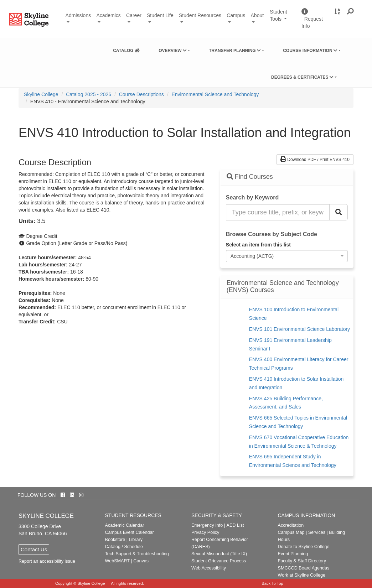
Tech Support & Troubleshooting (137, 554)
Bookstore (115, 540)
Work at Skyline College (302, 575)
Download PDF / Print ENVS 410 (315, 160)
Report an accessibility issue (47, 561)
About (257, 15)
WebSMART (118, 561)
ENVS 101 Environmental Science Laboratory (299, 329)
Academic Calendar (125, 525)
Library (136, 540)
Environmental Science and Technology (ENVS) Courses (283, 287)
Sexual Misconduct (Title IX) (219, 554)
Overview (173, 51)
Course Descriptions (141, 94)
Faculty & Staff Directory (302, 561)
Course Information (310, 51)
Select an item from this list (258, 245)
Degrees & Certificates (302, 77)
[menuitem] (126, 49)
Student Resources (200, 15)
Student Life (160, 15)
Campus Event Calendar (130, 532)
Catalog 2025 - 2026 (89, 94)
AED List (235, 525)
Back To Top (272, 583)
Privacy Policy (205, 532)
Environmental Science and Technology (215, 94)
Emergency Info (207, 525)
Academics (108, 15)
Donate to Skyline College (304, 547)
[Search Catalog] (339, 212)
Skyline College (41, 94)
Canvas (141, 561)
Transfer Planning (235, 51)
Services (317, 532)
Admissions (78, 15)
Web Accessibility (209, 568)
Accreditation (291, 525)
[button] (350, 12)
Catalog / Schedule (124, 547)
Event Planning (293, 554)
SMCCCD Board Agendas (304, 568)
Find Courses (250, 177)
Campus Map (291, 532)
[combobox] (287, 256)
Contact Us (34, 549)
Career (134, 15)
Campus (236, 15)
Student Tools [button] (283, 19)
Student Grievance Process (219, 561)
